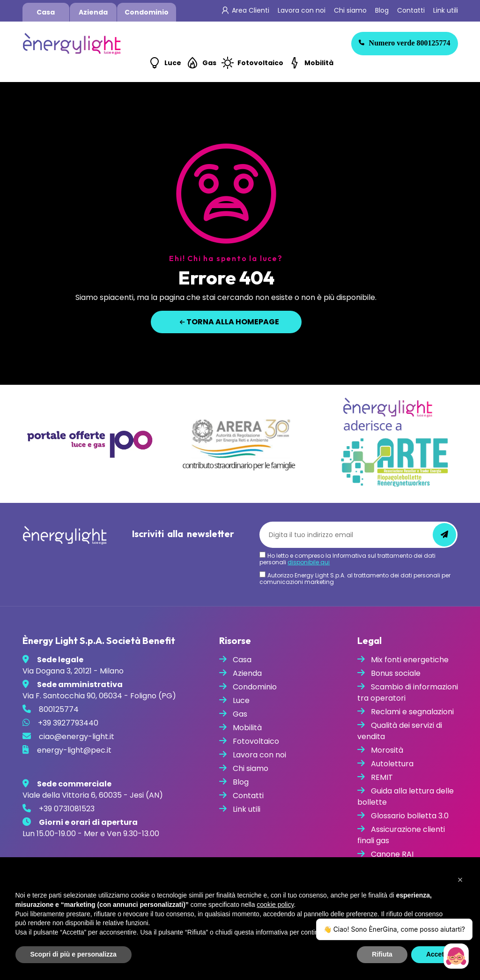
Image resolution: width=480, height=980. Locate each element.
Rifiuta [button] (382, 954)
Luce (173, 63)
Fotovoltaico (260, 63)
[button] (460, 880)
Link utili (446, 10)
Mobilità (319, 63)
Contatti (411, 10)
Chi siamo (350, 10)
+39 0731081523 (67, 809)
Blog (382, 10)
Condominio (147, 12)
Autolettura (392, 764)
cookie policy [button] (275, 905)
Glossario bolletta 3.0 (410, 816)
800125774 (405, 43)
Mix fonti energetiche (410, 660)
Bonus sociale (396, 673)
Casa (46, 12)
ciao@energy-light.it (77, 737)
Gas (209, 63)
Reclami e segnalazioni (412, 712)
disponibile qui (309, 562)
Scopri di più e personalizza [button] (74, 954)
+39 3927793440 (68, 723)
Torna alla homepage (229, 322)
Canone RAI (392, 854)
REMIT (382, 777)
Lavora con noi (302, 10)
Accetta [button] (438, 954)
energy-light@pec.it (74, 750)
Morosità (387, 750)
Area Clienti (251, 10)
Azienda (93, 12)
